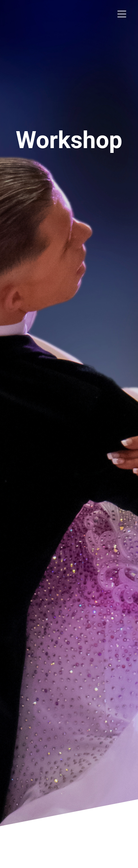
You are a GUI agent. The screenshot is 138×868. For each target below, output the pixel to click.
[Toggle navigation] (122, 14)
